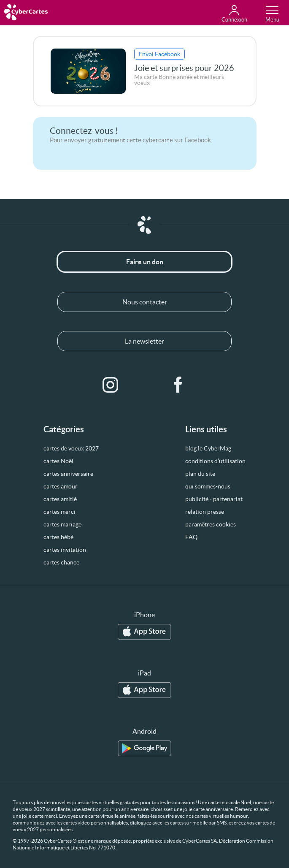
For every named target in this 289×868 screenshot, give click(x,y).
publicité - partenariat (214, 499)
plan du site (200, 474)
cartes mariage (62, 524)
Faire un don (145, 262)
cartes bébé (58, 537)
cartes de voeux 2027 (71, 448)
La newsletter (144, 341)
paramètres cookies (211, 524)
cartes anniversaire (68, 474)
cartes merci (59, 512)
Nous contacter (145, 302)
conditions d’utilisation (215, 461)
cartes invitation (65, 550)
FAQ (191, 537)
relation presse (205, 512)
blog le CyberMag (208, 448)
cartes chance (61, 562)
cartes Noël (58, 461)
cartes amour (61, 486)
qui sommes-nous (208, 486)
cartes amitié (60, 499)
